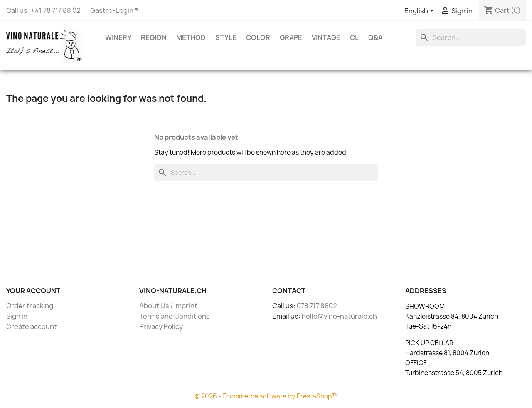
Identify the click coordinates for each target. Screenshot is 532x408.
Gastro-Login (112, 10)
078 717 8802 (317, 306)
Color (258, 37)
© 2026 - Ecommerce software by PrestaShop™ (266, 396)
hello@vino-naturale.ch (339, 316)
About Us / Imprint (168, 306)
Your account (33, 291)
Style (226, 37)
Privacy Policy (161, 326)
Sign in (17, 316)
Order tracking (30, 306)
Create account (32, 326)
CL (354, 37)
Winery (118, 37)
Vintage (326, 37)
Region (154, 37)
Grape (291, 37)
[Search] (471, 37)
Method (191, 37)
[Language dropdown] (421, 11)
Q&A (376, 37)
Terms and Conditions (175, 316)
